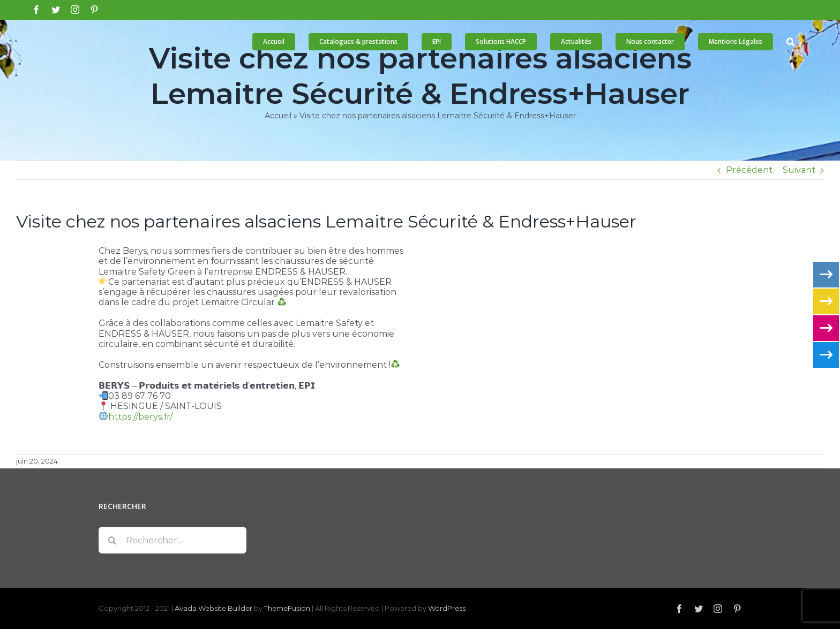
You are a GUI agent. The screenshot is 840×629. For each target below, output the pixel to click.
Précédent (749, 170)
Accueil (278, 116)
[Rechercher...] (172, 540)
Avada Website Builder (213, 608)
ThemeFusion (287, 608)
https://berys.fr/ (140, 417)
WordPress (447, 608)
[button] (790, 42)
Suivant (799, 170)
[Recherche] (112, 540)
